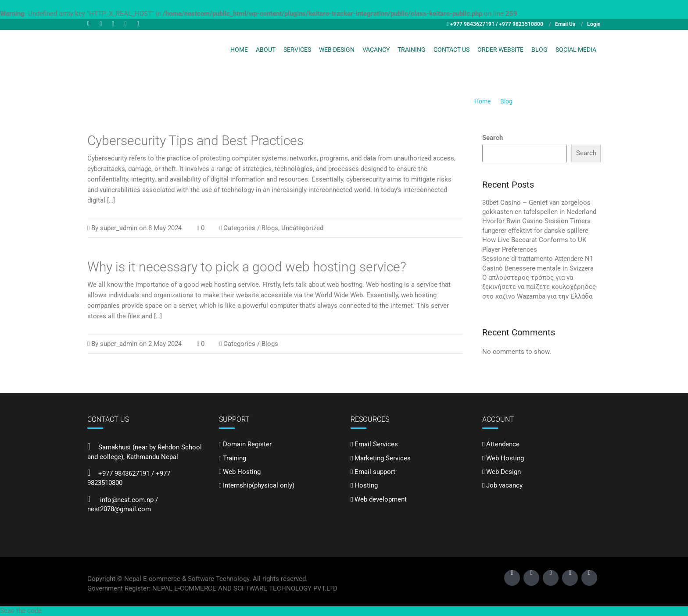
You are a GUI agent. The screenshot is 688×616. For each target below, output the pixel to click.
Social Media (576, 50)
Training (412, 50)
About (266, 50)
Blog (539, 50)
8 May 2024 (165, 228)
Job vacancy (504, 485)
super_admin (119, 228)
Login (594, 24)
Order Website (500, 50)
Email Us (565, 24)
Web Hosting (242, 472)
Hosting (366, 485)
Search (493, 138)
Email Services (376, 444)
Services (297, 50)
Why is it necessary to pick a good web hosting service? (247, 267)
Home (239, 50)
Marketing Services (383, 458)
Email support (375, 472)
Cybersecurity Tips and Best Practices (195, 141)
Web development (381, 499)
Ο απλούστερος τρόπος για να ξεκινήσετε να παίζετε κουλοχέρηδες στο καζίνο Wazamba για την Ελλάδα (539, 287)
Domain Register (247, 444)
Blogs (270, 228)
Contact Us (451, 50)
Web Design (337, 50)
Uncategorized (302, 228)
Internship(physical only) (259, 485)
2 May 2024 (165, 344)
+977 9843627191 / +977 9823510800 (497, 24)
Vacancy (376, 50)
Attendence (503, 444)
